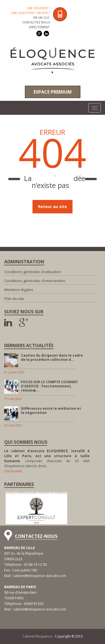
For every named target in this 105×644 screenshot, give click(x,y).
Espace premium (53, 92)
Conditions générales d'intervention (35, 281)
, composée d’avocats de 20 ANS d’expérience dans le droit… (47, 458)
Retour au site (53, 207)
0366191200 (34, 604)
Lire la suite (13, 471)
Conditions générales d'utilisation (33, 272)
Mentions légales (19, 290)
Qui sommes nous (26, 442)
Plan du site (14, 299)
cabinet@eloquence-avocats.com (40, 576)
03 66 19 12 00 (35, 565)
